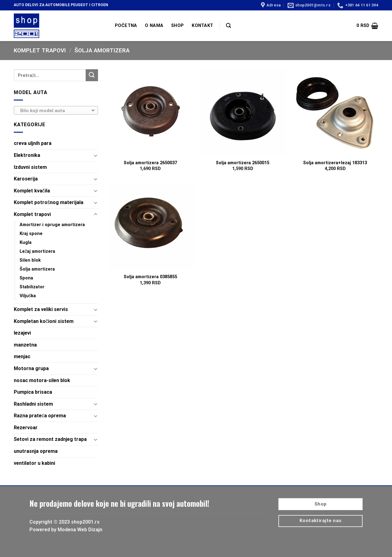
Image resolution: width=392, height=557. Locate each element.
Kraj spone (31, 234)
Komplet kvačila (32, 191)
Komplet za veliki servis (41, 309)
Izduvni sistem (30, 167)
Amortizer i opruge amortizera (52, 225)
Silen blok (30, 260)
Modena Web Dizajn (80, 530)
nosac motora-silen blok (42, 380)
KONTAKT (202, 26)
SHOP (177, 26)
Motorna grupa (31, 368)
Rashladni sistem (33, 404)
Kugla (26, 243)
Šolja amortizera (37, 269)
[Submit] (92, 75)
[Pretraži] (228, 26)
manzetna (25, 345)
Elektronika (27, 155)
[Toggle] (96, 155)
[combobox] (56, 110)
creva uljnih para (33, 143)
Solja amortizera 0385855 (150, 277)
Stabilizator (32, 287)
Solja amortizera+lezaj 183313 (335, 163)
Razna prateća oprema (40, 416)
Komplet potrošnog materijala (49, 202)
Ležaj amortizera (37, 251)
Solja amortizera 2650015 (243, 163)
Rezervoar (26, 428)
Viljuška (28, 296)
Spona (26, 278)
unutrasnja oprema (36, 451)
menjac (22, 356)
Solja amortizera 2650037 (150, 163)
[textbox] (55, 111)
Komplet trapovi (40, 50)
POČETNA (126, 26)
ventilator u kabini (34, 463)
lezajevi (22, 333)
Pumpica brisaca (33, 392)
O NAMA (154, 26)
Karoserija (26, 179)
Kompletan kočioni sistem (44, 321)
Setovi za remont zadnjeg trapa (50, 439)
